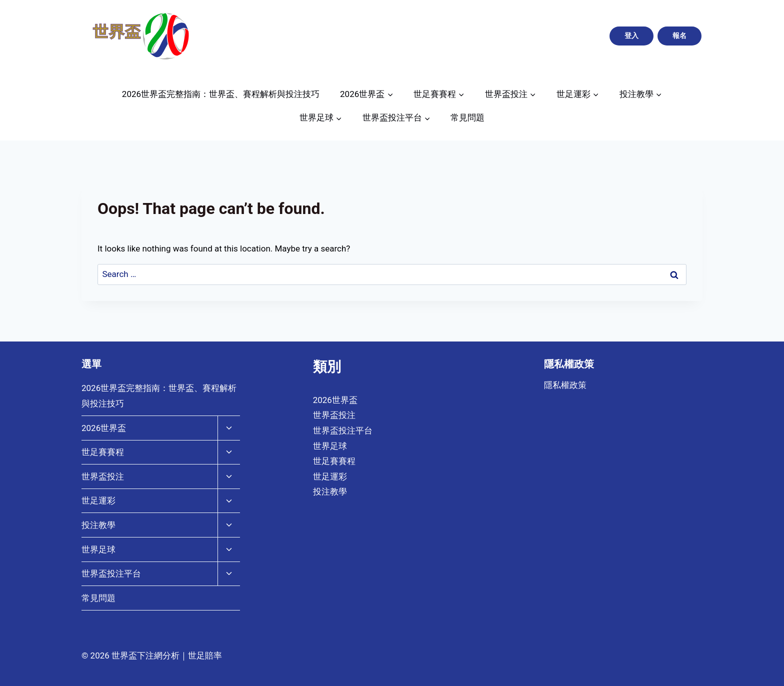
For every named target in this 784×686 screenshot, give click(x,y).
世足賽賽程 (103, 452)
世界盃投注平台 (111, 573)
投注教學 (98, 525)
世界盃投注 (103, 476)
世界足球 (98, 549)
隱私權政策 (565, 385)
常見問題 (467, 117)
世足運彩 (98, 500)
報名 (679, 35)
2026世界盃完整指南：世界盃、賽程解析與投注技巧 (221, 94)
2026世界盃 (104, 428)
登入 (631, 35)
